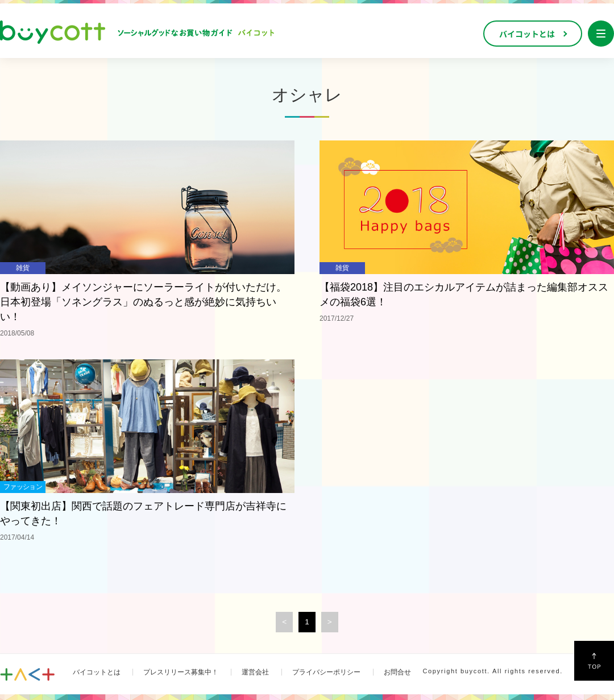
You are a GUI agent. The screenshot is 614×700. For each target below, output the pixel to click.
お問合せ (397, 672)
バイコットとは (97, 672)
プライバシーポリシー (326, 672)
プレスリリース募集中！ (181, 672)
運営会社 (255, 672)
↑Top (594, 661)
